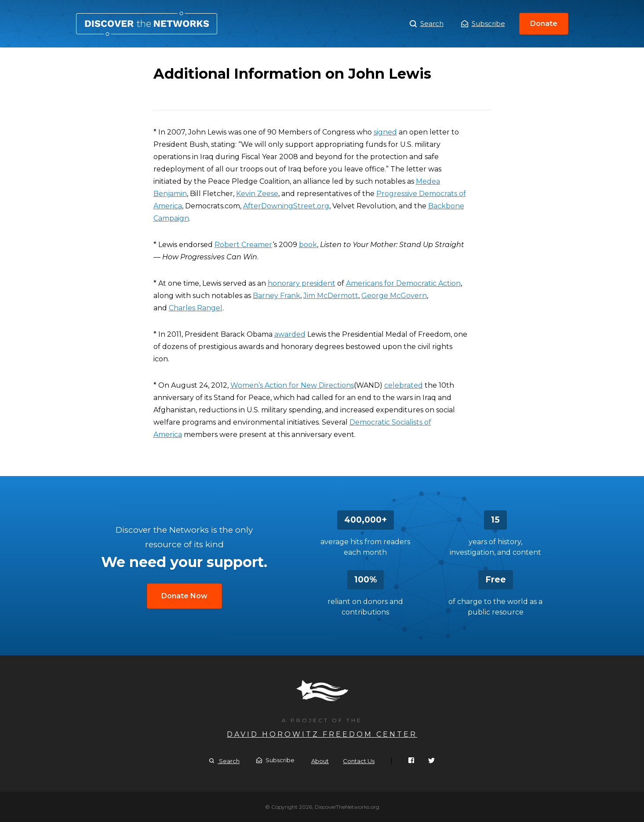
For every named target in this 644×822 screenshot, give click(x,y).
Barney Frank (277, 296)
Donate (544, 24)
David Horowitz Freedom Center (322, 734)
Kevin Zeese (257, 194)
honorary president (302, 283)
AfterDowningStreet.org (286, 206)
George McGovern (394, 296)
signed (385, 132)
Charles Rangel (196, 308)
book (308, 245)
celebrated (404, 385)
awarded (290, 334)
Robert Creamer (244, 245)
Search (427, 24)
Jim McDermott (331, 296)
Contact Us (359, 761)
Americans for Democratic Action (403, 283)
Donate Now (184, 596)
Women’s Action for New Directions (292, 385)
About (320, 761)
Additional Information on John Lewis (147, 24)
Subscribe (483, 24)
